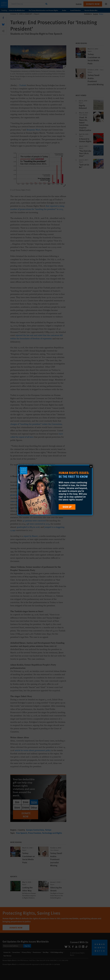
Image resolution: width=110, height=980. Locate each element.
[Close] (91, 466)
